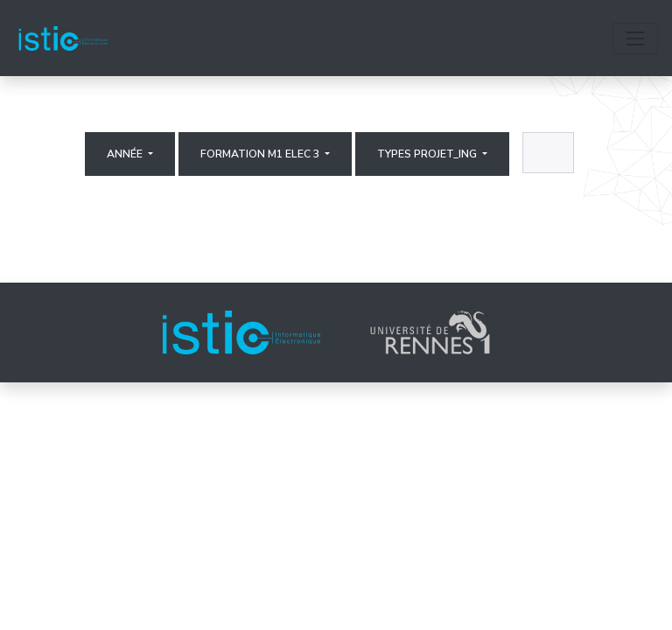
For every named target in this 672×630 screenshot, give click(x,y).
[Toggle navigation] (635, 38)
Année (126, 154)
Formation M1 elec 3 (261, 154)
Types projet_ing (428, 154)
